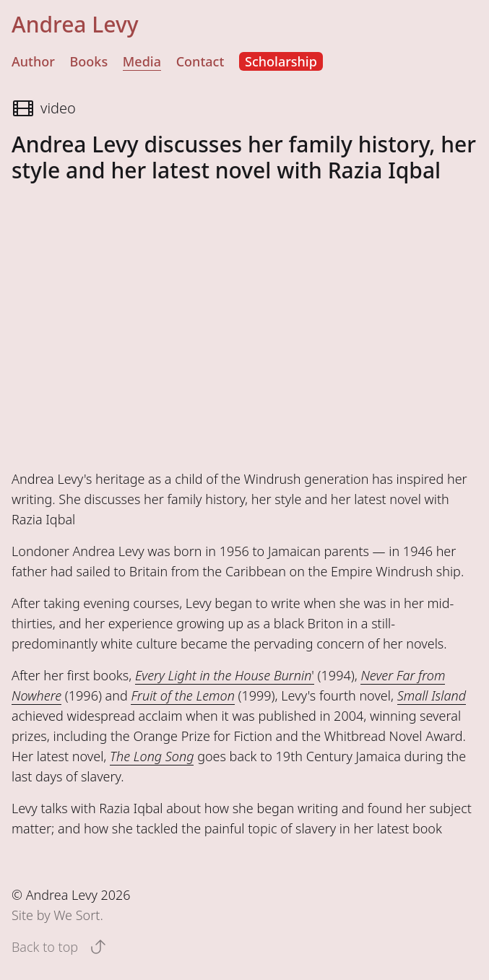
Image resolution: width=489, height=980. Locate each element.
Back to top (59, 947)
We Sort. (78, 915)
